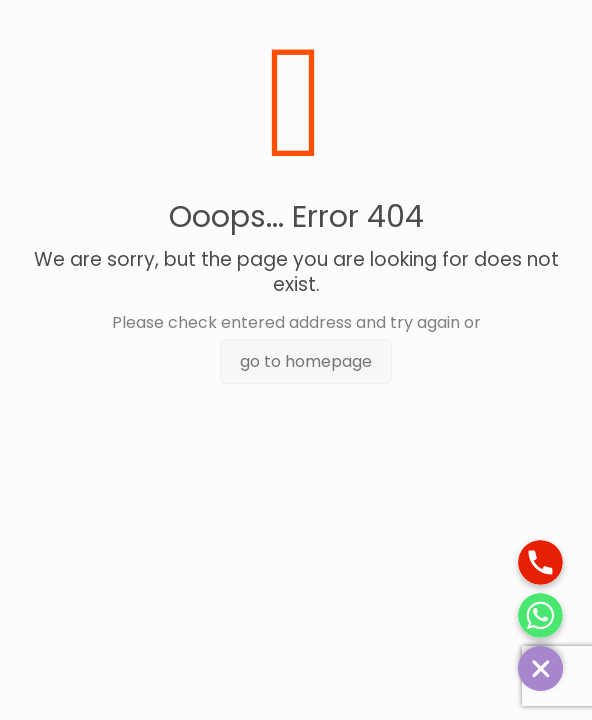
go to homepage (306, 361)
